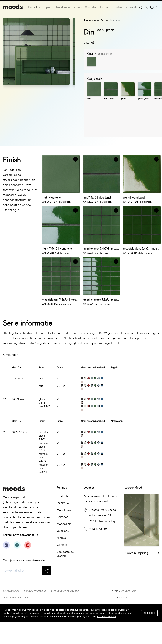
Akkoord (149, 613)
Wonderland (128, 591)
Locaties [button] (89, 488)
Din (102, 20)
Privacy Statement (35, 591)
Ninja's (123, 597)
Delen (89, 43)
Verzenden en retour (16, 597)
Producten (34, 7)
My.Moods (131, 7)
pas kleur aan (104, 54)
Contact (118, 7)
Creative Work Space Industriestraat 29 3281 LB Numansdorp (102, 515)
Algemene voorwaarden (66, 591)
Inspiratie (48, 7)
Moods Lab (91, 7)
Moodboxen (63, 7)
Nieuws (62, 538)
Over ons (105, 7)
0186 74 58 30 (98, 529)
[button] (76, 159)
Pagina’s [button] (62, 488)
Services (77, 7)
